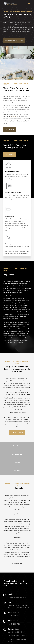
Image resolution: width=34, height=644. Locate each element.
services (14, 116)
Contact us (10, 129)
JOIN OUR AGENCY (17, 432)
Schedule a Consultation (14, 40)
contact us (10, 155)
